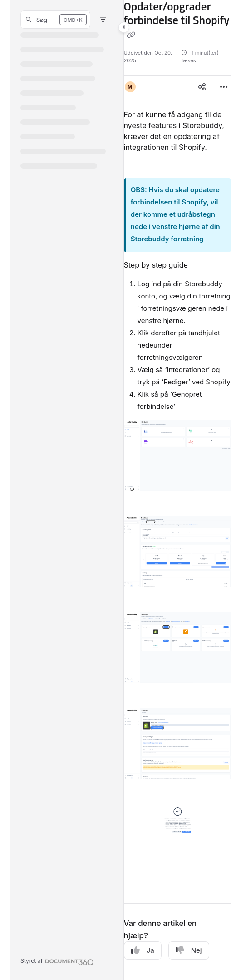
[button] (55, 20)
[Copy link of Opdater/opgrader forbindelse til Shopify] (131, 35)
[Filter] (103, 20)
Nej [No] (189, 950)
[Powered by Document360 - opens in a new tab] (57, 961)
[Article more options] (224, 87)
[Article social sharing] (202, 87)
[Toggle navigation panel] (124, 27)
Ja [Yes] (143, 950)
